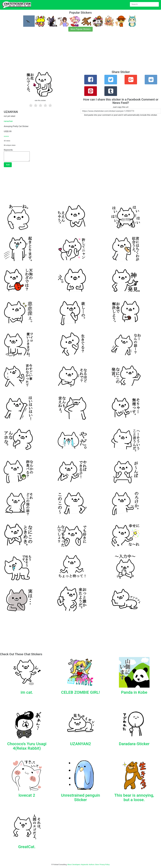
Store (97, 864)
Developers (76, 864)
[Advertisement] (76, 52)
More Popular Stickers (80, 29)
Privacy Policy (105, 864)
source (6, 136)
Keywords (85, 864)
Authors (92, 864)
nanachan (8, 121)
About (69, 864)
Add (8, 165)
